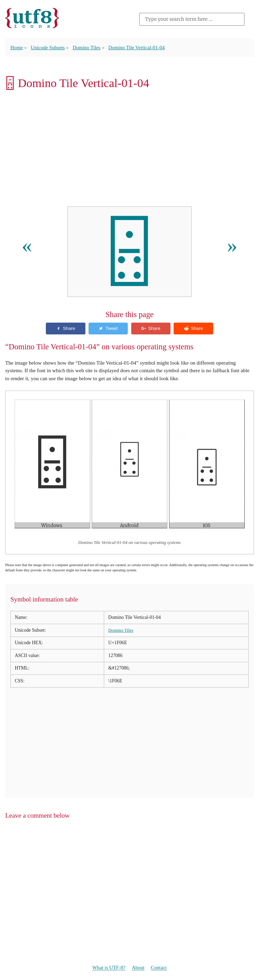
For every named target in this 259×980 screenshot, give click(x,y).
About (139, 968)
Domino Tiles (89, 47)
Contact (160, 968)
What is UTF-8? (108, 968)
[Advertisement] (129, 150)
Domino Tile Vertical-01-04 (140, 47)
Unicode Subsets (49, 47)
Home (17, 47)
